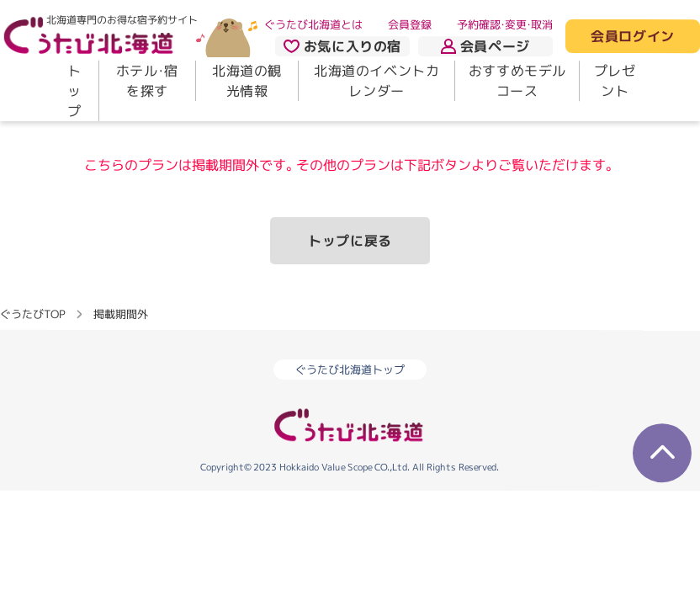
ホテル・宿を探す (147, 81)
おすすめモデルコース (517, 81)
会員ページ (485, 46)
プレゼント (615, 81)
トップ (74, 91)
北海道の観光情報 (247, 81)
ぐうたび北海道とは (313, 24)
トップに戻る (350, 241)
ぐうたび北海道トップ (350, 369)
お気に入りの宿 (342, 46)
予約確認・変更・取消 (505, 24)
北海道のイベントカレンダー (377, 81)
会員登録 (410, 24)
